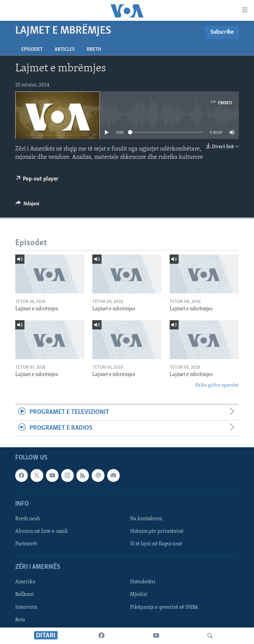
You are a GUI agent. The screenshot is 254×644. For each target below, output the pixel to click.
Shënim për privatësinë (157, 531)
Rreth (94, 50)
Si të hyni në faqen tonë (156, 544)
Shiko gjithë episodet (217, 385)
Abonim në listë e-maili (42, 531)
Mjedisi (139, 594)
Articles (65, 50)
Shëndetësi (143, 582)
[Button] (27, 205)
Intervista (26, 607)
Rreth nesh (28, 519)
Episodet (32, 50)
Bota (20, 620)
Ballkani (24, 594)
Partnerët (26, 544)
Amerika (25, 582)
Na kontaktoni (146, 519)
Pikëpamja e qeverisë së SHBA (164, 607)
